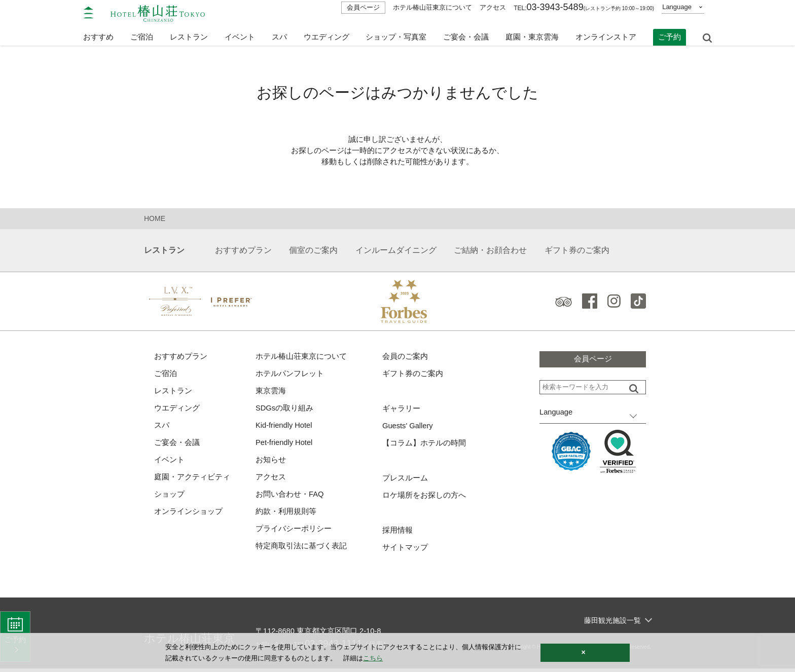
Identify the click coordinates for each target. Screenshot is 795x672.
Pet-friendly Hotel (285, 445)
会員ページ (363, 7)
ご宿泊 (166, 375)
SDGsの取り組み (285, 410)
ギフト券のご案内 (577, 251)
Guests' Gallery (408, 427)
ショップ (169, 497)
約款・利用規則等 (286, 515)
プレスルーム (405, 480)
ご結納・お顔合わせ (490, 251)
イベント (240, 34)
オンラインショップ (188, 515)
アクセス (493, 7)
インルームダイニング (396, 251)
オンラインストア (606, 34)
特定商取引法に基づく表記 (301, 550)
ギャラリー (401, 410)
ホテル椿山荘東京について (432, 7)
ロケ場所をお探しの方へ (424, 498)
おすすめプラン (243, 251)
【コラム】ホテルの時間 (424, 445)
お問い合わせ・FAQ (290, 497)
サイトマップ (405, 551)
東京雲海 (271, 393)
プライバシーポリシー (294, 532)
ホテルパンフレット (290, 375)
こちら (373, 658)
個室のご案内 (313, 251)
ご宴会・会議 (466, 34)
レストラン (173, 393)
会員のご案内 (405, 358)
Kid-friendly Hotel (284, 427)
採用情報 (397, 533)
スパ (162, 427)
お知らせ (271, 462)
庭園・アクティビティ (192, 480)
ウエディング (327, 34)
